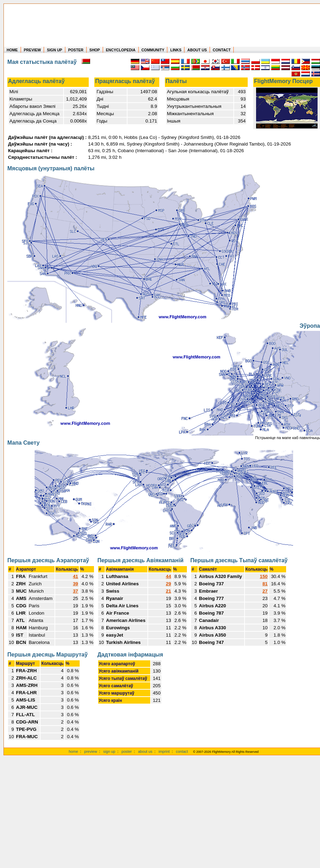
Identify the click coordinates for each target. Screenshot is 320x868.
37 (76, 591)
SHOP (95, 50)
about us (145, 751)
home (74, 751)
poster (127, 751)
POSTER (76, 50)
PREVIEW (32, 50)
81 (265, 584)
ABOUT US (197, 50)
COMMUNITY (153, 50)
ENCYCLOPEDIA (121, 50)
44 (169, 576)
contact (182, 751)
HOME (12, 50)
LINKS (176, 50)
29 (169, 584)
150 (264, 576)
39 (76, 584)
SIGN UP (54, 50)
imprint (164, 751)
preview (91, 751)
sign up (109, 751)
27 (265, 591)
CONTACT (222, 50)
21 (169, 591)
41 (76, 576)
